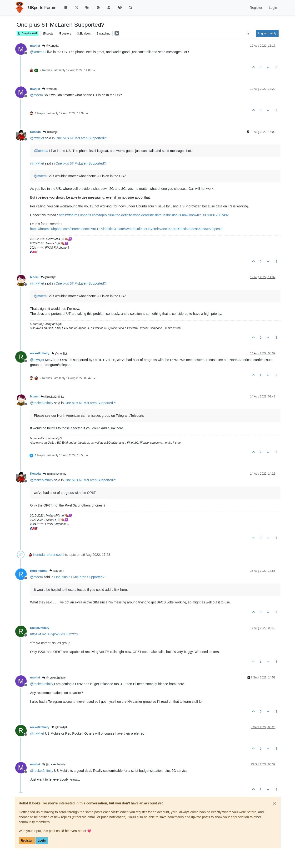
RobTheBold (39, 571)
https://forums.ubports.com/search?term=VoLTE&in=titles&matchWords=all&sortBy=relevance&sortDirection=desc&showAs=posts (126, 229)
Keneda (35, 132)
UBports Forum (42, 8)
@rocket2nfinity (52, 397)
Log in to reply (267, 33)
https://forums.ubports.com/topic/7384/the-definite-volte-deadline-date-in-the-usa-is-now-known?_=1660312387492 (144, 215)
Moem (34, 277)
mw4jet (35, 46)
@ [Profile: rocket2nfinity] (42, 403)
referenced (54, 555)
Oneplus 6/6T (28, 33)
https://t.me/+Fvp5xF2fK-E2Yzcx (54, 634)
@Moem (49, 89)
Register (27, 841)
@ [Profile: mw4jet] (37, 138)
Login (42, 841)
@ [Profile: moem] (37, 95)
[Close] (275, 803)
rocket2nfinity (40, 353)
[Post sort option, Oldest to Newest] (248, 33)
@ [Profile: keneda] (37, 52)
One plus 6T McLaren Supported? (81, 138)
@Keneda (50, 46)
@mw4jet (51, 132)
